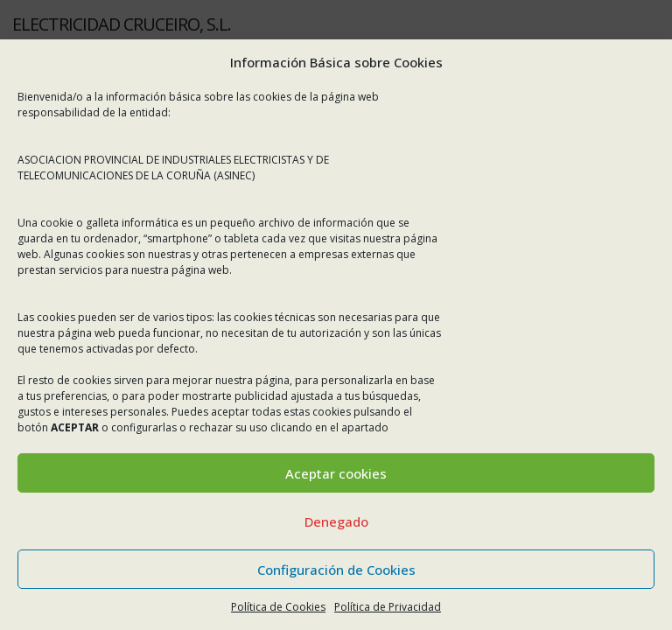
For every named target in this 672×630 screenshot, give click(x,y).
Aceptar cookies (336, 473)
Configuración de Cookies (336, 570)
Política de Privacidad (388, 607)
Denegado (336, 521)
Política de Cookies (278, 607)
